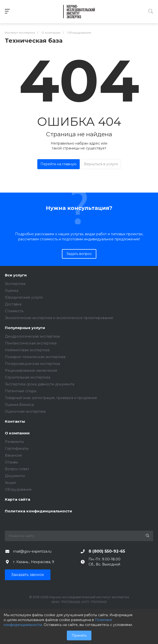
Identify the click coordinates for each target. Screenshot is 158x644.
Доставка (13, 304)
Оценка (12, 291)
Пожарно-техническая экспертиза (35, 357)
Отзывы (11, 462)
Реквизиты (14, 442)
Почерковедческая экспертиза (32, 364)
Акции (10, 483)
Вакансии (13, 455)
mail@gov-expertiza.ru (32, 551)
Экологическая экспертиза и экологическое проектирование (59, 318)
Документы (15, 476)
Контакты (15, 422)
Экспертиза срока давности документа (39, 384)
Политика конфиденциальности (39, 511)
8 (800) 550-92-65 (107, 551)
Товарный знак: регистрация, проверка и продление (51, 398)
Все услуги (16, 275)
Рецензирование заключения (31, 371)
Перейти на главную (59, 164)
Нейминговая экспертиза (27, 350)
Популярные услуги (25, 328)
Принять (79, 635)
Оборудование (18, 489)
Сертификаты (17, 449)
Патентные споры (21, 391)
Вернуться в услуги (101, 164)
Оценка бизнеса (19, 405)
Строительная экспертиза (28, 377)
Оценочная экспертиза (25, 411)
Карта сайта (18, 500)
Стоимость (14, 311)
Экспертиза (15, 284)
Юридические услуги (24, 297)
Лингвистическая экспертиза (31, 343)
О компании (17, 433)
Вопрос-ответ (17, 469)
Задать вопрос (79, 254)
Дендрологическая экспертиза (32, 336)
